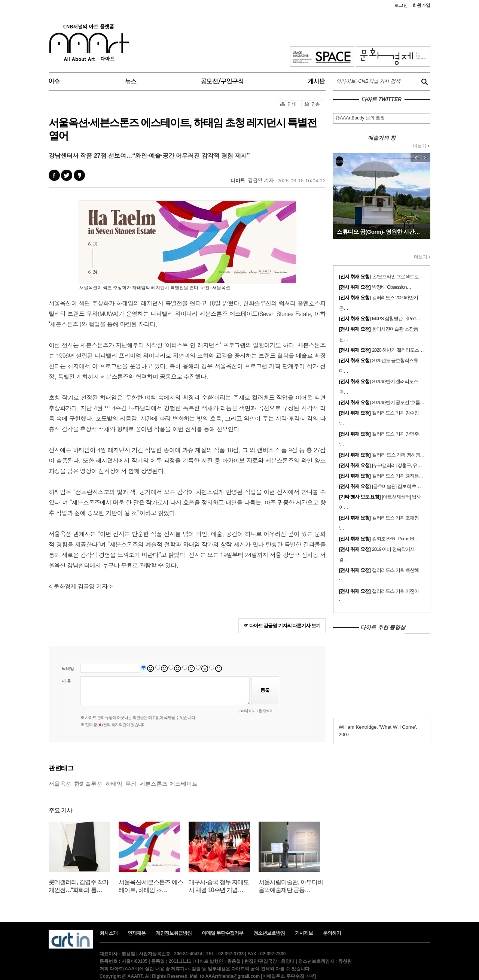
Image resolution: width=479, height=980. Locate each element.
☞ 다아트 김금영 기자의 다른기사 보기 (282, 626)
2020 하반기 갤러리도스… (398, 350)
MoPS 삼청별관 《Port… (396, 318)
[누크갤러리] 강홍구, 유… (397, 465)
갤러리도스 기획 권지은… (398, 476)
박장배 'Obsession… (392, 287)
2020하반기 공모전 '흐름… (398, 402)
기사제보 (304, 933)
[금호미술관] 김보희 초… (396, 486)
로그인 (401, 5)
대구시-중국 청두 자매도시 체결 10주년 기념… (219, 886)
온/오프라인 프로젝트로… (398, 277)
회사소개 (109, 933)
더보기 (421, 146)
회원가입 (421, 5)
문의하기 (332, 933)
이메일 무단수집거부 (222, 933)
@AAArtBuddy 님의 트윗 (360, 118)
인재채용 (137, 933)
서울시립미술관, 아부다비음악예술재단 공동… (291, 886)
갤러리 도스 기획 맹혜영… (398, 455)
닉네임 (68, 668)
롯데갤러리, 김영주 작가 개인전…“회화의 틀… (79, 886)
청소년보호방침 (269, 933)
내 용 (66, 681)
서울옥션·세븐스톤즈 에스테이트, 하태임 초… (151, 886)
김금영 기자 (261, 180)
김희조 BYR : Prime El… (395, 539)
